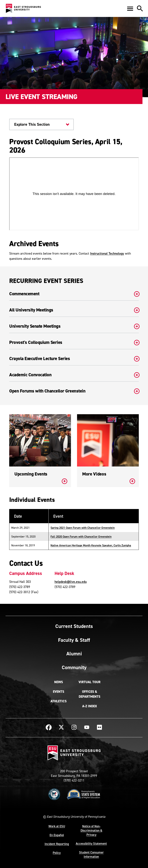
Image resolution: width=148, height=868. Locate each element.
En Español (57, 835)
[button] (130, 8)
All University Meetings (74, 310)
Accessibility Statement (91, 844)
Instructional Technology (107, 253)
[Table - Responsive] (74, 529)
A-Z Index (90, 706)
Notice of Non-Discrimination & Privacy (91, 830)
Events (59, 692)
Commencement (74, 294)
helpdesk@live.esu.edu (71, 582)
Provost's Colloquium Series (74, 342)
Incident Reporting (57, 844)
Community (74, 667)
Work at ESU (57, 826)
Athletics (59, 701)
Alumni (74, 654)
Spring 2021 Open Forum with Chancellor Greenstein (83, 528)
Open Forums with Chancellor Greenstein (74, 391)
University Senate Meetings (74, 326)
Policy (57, 853)
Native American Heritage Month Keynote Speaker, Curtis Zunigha (91, 545)
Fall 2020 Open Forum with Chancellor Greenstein (81, 536)
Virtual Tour (89, 682)
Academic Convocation (74, 375)
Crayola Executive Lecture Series (74, 359)
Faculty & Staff (74, 640)
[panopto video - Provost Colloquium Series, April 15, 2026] (74, 194)
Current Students (74, 626)
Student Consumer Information (91, 854)
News (59, 682)
